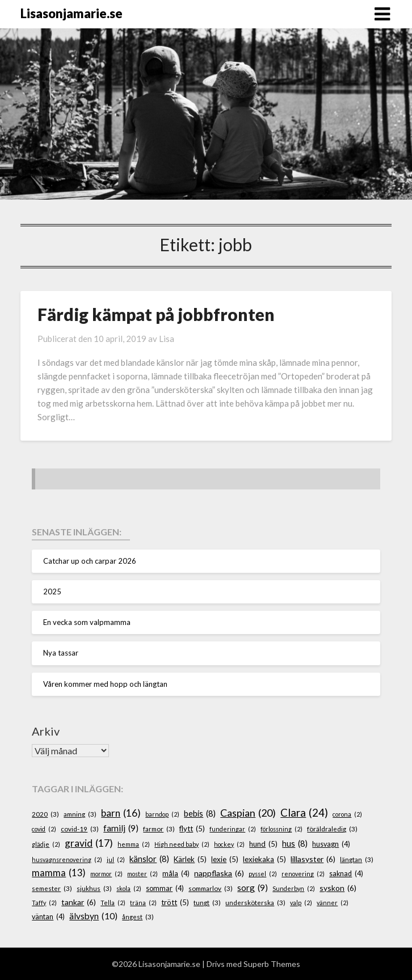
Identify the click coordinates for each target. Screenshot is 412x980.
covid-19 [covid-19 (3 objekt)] (80, 829)
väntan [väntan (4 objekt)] (48, 917)
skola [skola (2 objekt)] (129, 888)
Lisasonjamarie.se (72, 13)
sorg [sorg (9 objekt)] (253, 888)
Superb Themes (272, 964)
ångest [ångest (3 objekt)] (138, 917)
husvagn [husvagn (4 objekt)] (331, 844)
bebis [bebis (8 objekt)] (200, 814)
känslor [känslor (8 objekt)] (149, 859)
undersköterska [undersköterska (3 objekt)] (255, 903)
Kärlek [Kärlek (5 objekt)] (190, 860)
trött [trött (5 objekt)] (175, 903)
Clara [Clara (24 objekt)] (304, 813)
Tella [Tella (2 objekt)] (113, 903)
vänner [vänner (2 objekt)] (333, 903)
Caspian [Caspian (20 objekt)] (248, 813)
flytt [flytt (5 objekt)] (192, 829)
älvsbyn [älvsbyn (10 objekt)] (93, 916)
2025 (52, 592)
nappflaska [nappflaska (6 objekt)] (219, 874)
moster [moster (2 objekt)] (142, 874)
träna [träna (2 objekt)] (143, 903)
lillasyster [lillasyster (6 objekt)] (313, 859)
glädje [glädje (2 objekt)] (46, 844)
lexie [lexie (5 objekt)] (225, 860)
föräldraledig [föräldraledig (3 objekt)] (332, 829)
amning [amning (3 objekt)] (80, 814)
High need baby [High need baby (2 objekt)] (182, 844)
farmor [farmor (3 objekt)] (159, 829)
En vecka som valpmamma (87, 622)
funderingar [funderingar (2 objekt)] (233, 829)
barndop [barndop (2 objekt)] (162, 814)
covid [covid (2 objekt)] (44, 829)
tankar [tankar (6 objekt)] (79, 903)
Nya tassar (61, 653)
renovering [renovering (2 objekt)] (303, 874)
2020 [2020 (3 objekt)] (45, 814)
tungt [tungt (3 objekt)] (207, 903)
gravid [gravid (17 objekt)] (89, 843)
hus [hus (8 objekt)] (295, 844)
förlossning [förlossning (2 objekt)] (281, 829)
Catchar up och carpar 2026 (90, 561)
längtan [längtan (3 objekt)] (357, 859)
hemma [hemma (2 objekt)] (134, 844)
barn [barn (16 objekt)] (121, 813)
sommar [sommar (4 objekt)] (165, 889)
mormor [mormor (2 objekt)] (106, 874)
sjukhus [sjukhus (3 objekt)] (94, 888)
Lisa (167, 339)
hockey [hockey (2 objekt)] (229, 844)
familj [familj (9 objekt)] (121, 828)
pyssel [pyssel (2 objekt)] (263, 874)
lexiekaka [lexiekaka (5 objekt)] (264, 860)
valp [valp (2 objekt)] (301, 903)
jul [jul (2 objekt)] (116, 859)
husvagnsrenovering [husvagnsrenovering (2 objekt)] (67, 859)
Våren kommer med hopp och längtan (105, 684)
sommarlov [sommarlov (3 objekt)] (211, 888)
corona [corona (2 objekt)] (347, 814)
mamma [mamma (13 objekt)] (59, 873)
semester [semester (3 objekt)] (52, 888)
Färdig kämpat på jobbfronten (156, 314)
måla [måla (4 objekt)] (176, 874)
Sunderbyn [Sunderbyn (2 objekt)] (294, 888)
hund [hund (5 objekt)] (263, 844)
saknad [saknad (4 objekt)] (346, 874)
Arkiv (46, 731)
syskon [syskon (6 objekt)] (338, 888)
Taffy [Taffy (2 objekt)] (44, 903)
